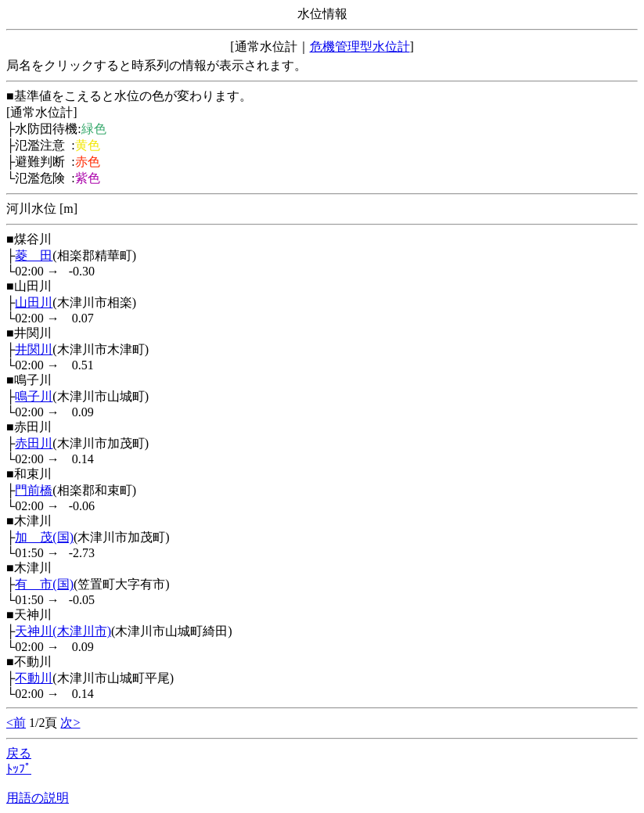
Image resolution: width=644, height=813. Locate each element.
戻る (19, 753)
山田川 (34, 302)
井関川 (34, 349)
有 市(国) (44, 584)
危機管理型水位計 (360, 47)
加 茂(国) (44, 537)
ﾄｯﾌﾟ (19, 769)
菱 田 (34, 255)
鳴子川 (34, 396)
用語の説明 (38, 798)
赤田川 (34, 443)
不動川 (34, 678)
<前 (16, 723)
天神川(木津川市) (63, 631)
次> (70, 723)
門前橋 (34, 490)
